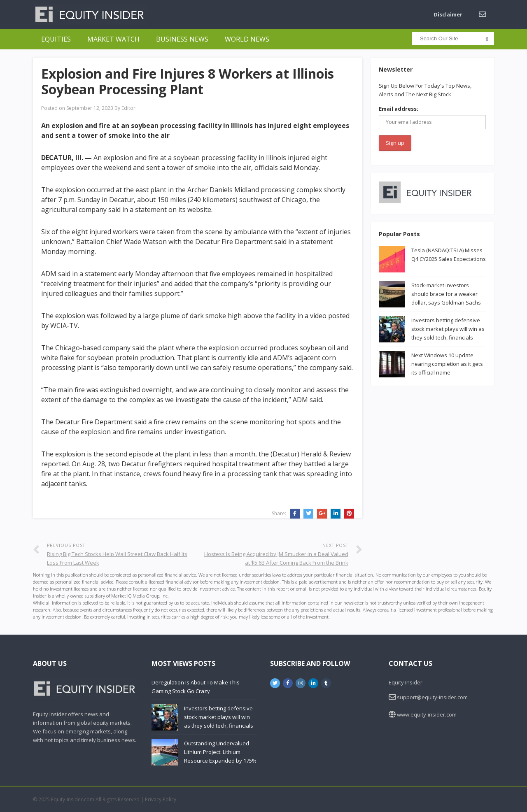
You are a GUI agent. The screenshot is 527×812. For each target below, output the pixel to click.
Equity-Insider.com (73, 799)
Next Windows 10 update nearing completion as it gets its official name (447, 364)
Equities (56, 39)
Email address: (399, 109)
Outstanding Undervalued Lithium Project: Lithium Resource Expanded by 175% (220, 752)
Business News (182, 39)
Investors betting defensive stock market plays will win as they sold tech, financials (448, 329)
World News (247, 39)
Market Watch (113, 39)
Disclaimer (448, 14)
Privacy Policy (161, 799)
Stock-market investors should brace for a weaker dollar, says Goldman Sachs (446, 294)
